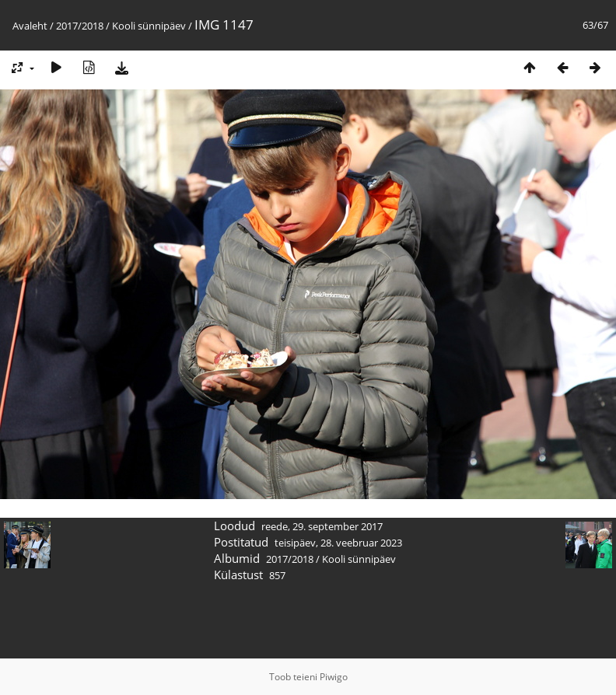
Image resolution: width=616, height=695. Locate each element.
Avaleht (30, 26)
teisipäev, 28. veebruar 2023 (338, 543)
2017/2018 (80, 26)
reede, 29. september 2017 (322, 526)
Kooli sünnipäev (149, 26)
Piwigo (334, 677)
